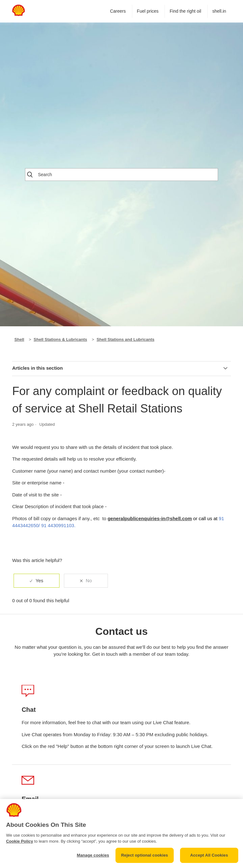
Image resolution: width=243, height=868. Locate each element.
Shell (19, 339)
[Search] (121, 175)
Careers (118, 11)
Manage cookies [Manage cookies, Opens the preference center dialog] (93, 855)
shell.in (219, 11)
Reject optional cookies (145, 855)
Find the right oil (185, 11)
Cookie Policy (19, 841)
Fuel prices (148, 11)
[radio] (36, 581)
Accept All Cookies (209, 855)
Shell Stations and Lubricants (125, 339)
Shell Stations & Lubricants (60, 339)
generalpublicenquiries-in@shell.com (150, 518)
